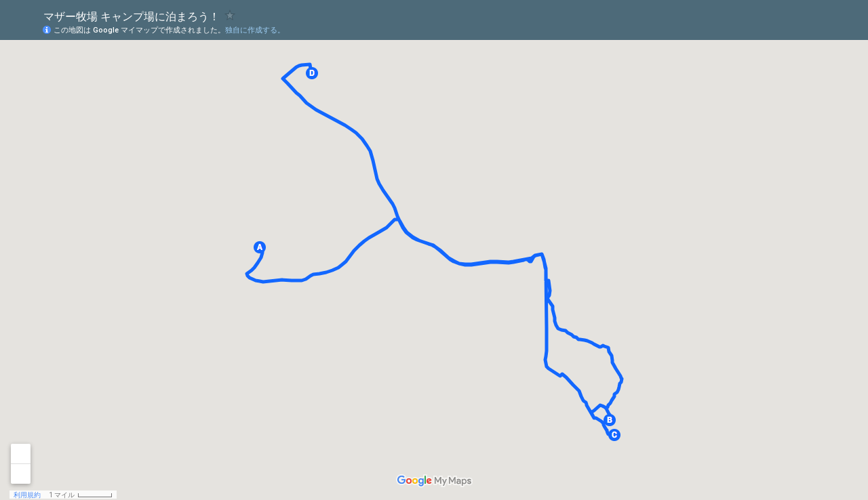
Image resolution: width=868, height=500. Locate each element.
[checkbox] (230, 15)
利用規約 (27, 495)
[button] (260, 247)
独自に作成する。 (255, 30)
